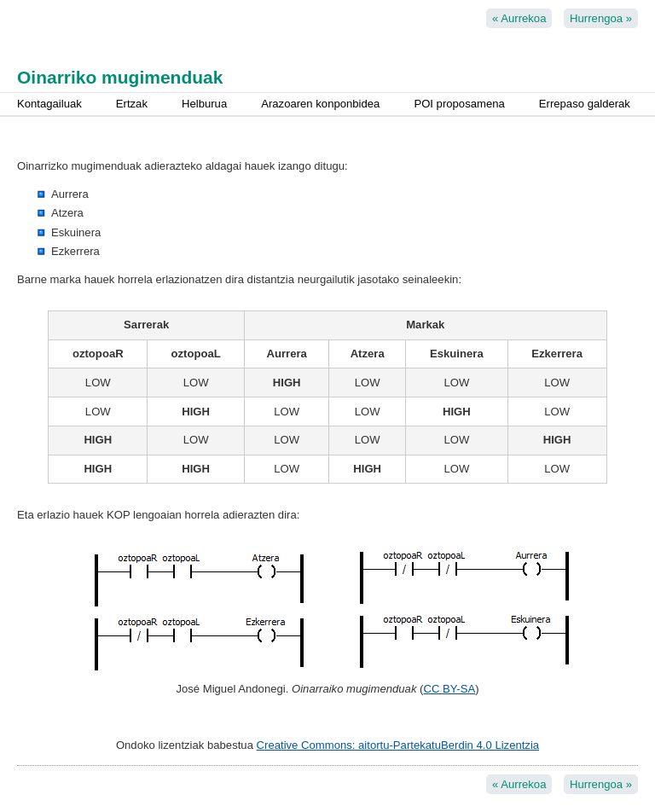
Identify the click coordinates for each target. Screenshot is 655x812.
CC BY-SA (449, 689)
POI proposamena (459, 104)
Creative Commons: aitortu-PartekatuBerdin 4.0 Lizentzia (398, 745)
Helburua (204, 104)
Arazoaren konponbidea (320, 104)
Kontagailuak (49, 104)
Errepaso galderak (585, 104)
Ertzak (132, 104)
